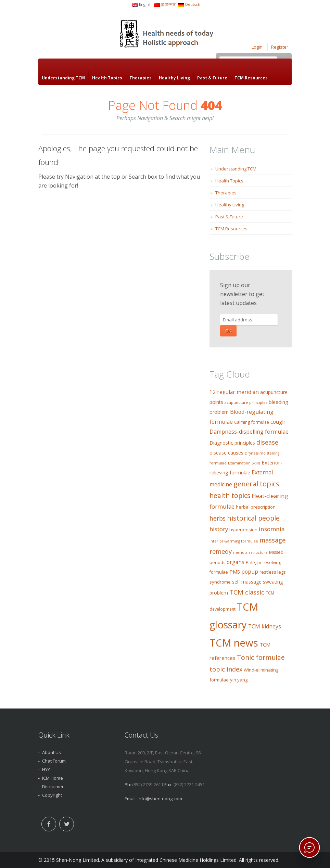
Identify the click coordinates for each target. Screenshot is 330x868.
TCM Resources (251, 78)
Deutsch (193, 4)
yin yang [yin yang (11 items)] (239, 680)
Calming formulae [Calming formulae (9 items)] (252, 422)
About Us (52, 752)
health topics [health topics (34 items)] (230, 496)
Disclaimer (53, 787)
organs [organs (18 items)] (236, 562)
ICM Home (53, 778)
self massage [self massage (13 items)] (247, 582)
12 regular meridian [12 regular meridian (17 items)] (234, 392)
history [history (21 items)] (219, 529)
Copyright (52, 795)
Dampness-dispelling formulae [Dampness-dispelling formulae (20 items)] (249, 432)
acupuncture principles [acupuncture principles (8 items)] (246, 402)
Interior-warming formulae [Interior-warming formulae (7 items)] (234, 541)
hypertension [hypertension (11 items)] (243, 529)
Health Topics (107, 78)
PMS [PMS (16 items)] (235, 572)
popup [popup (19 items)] (250, 572)
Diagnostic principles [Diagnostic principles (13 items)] (232, 443)
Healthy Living (174, 78)
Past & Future (212, 78)
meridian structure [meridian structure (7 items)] (250, 552)
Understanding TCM (63, 78)
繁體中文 (168, 4)
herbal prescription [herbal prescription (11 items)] (256, 507)
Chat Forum (54, 761)
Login (257, 47)
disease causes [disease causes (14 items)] (226, 453)
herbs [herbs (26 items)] (218, 518)
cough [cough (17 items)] (278, 422)
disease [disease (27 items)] (267, 442)
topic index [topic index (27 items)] (226, 669)
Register (280, 47)
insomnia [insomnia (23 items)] (272, 529)
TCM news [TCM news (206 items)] (234, 643)
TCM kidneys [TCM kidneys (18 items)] (265, 626)
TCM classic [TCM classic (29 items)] (247, 592)
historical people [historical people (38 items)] (253, 518)
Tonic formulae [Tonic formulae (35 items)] (261, 657)
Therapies (141, 78)
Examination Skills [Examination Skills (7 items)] (244, 463)
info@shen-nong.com (160, 799)
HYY (46, 769)
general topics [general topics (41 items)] (256, 484)
